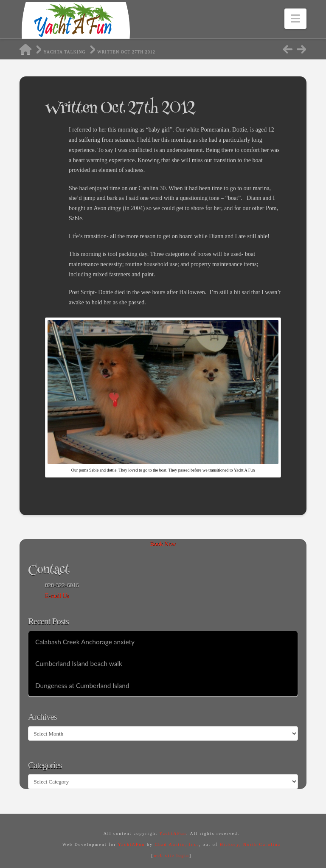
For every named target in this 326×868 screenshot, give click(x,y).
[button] (295, 19)
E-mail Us (57, 596)
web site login (171, 855)
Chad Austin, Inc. (177, 844)
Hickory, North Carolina (250, 844)
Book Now (163, 544)
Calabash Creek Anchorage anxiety (85, 642)
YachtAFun (173, 833)
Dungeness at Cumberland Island (82, 685)
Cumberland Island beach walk (79, 663)
